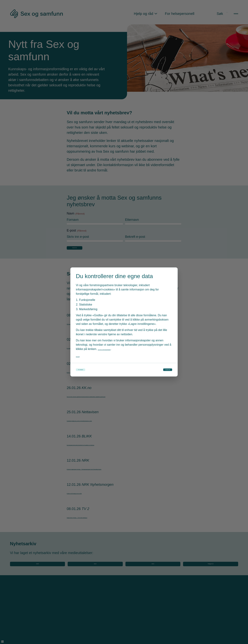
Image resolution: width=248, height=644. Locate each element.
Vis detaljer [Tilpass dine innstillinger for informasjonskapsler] (92, 370)
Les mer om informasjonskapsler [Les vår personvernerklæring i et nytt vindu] (118, 346)
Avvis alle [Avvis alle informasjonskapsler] (82, 353)
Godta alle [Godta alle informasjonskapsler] (157, 370)
